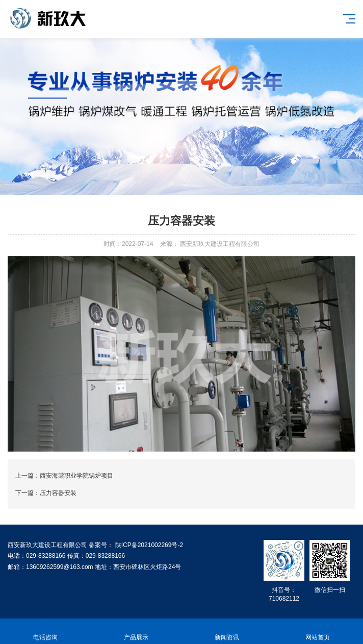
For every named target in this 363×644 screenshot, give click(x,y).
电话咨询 (45, 631)
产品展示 (136, 631)
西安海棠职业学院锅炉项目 (76, 476)
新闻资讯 (227, 631)
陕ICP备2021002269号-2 (148, 545)
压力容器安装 (58, 493)
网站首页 (318, 631)
